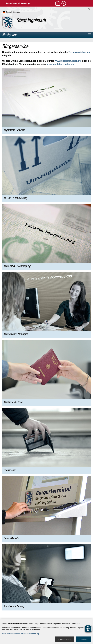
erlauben (84, 639)
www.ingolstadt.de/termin (60, 64)
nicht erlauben (65, 639)
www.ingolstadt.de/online (68, 61)
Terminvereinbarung (79, 52)
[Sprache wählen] (16, 12)
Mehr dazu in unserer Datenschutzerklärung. (21, 634)
